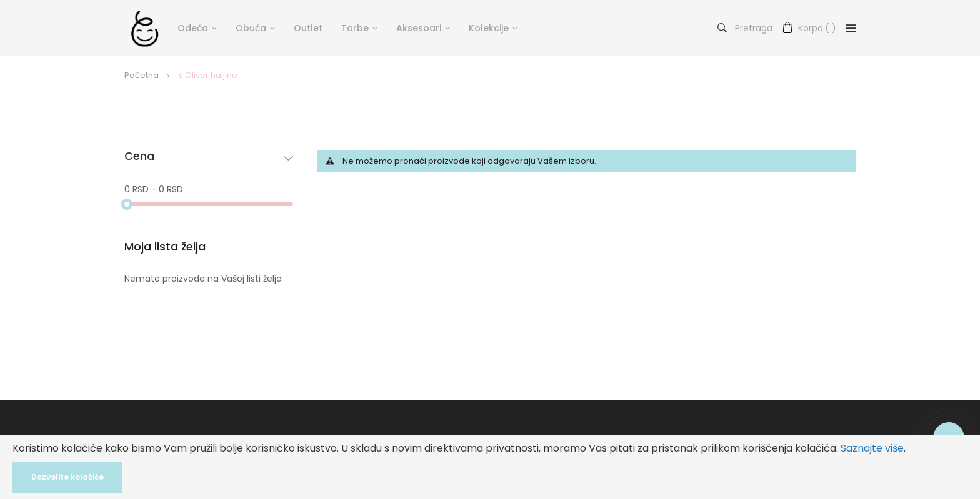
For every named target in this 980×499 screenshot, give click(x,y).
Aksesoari (419, 28)
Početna (142, 75)
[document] (490, 467)
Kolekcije (489, 28)
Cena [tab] (139, 157)
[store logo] (145, 28)
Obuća (251, 28)
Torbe (355, 28)
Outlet (308, 28)
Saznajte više (872, 448)
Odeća (193, 28)
